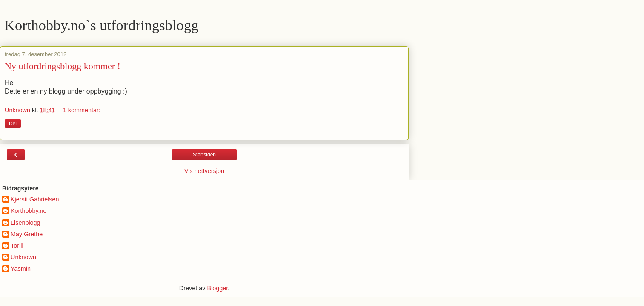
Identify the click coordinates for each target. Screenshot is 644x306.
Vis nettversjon (204, 171)
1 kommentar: (82, 110)
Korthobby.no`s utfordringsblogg (101, 25)
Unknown (23, 257)
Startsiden (204, 155)
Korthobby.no (29, 211)
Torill (17, 246)
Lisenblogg (26, 223)
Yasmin (21, 269)
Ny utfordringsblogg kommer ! (63, 66)
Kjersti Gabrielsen (35, 199)
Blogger (217, 288)
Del (13, 124)
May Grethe (27, 234)
